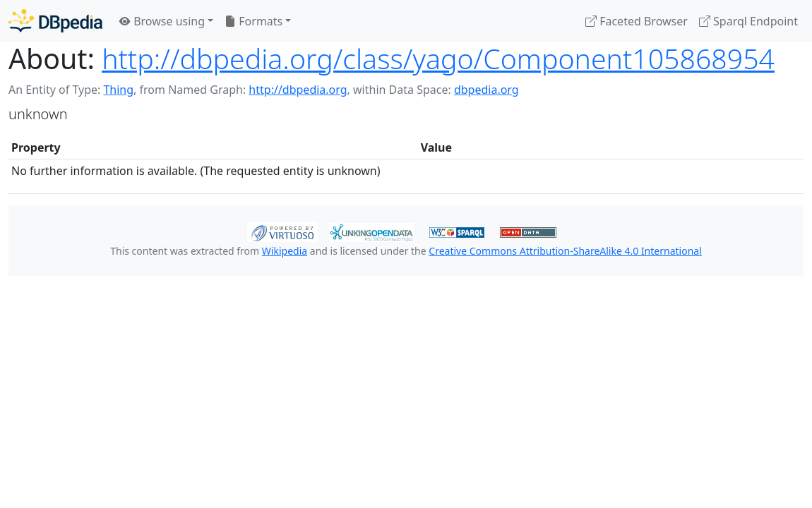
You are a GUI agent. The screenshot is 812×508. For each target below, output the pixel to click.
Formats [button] (253, 21)
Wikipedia (285, 251)
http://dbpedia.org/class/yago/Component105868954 (438, 59)
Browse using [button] (162, 21)
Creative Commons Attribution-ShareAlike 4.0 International (565, 251)
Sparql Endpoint (748, 21)
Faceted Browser (637, 21)
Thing (118, 90)
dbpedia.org (486, 90)
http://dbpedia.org (298, 90)
